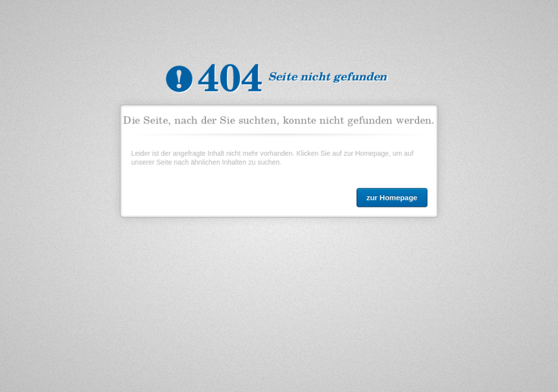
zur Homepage (390, 196)
